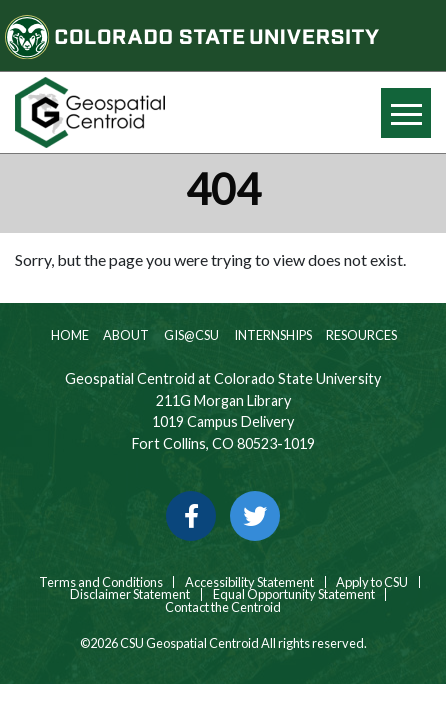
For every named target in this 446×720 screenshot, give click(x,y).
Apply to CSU (372, 582)
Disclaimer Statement (130, 594)
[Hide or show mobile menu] (406, 113)
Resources (360, 335)
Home (69, 335)
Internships (272, 335)
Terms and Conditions (100, 582)
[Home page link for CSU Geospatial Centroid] (111, 112)
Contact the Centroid (223, 607)
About (125, 335)
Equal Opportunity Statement (294, 594)
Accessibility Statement (249, 582)
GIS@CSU (190, 335)
